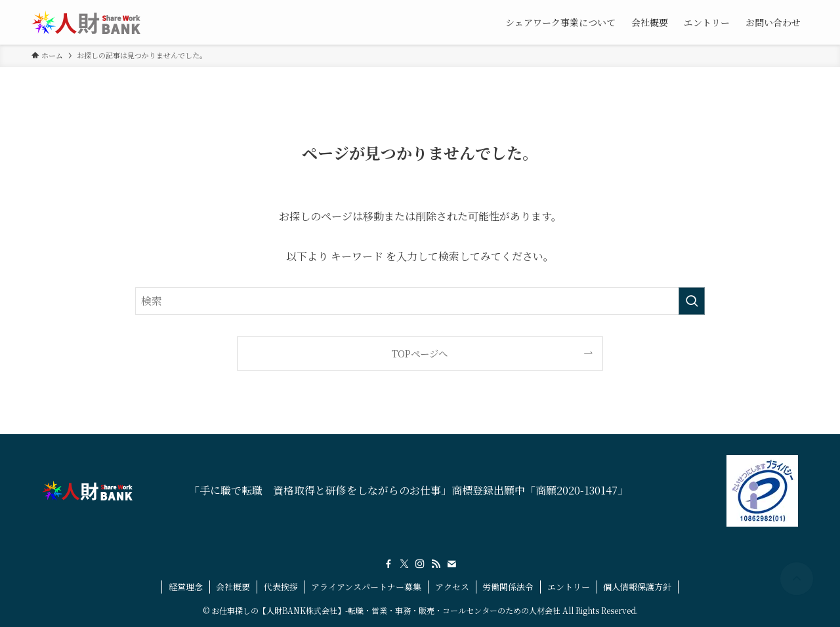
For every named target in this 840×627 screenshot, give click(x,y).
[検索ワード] (420, 301)
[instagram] (420, 564)
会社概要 (233, 587)
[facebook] (388, 564)
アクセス (452, 587)
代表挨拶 (281, 587)
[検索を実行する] (692, 301)
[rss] (436, 564)
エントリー (569, 587)
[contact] (451, 564)
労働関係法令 (508, 587)
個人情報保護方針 (637, 587)
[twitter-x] (404, 564)
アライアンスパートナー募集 (366, 587)
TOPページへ (420, 353)
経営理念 (186, 587)
